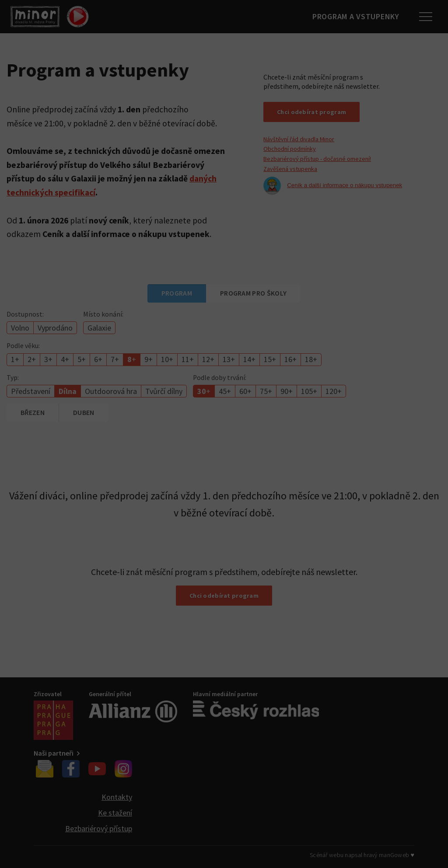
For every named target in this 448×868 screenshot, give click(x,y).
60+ (245, 391)
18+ (311, 359)
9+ (149, 359)
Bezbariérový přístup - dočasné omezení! (317, 159)
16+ (290, 359)
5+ (82, 359)
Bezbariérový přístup (99, 828)
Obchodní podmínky (290, 149)
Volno (20, 328)
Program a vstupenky (354, 16)
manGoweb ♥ (397, 855)
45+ (225, 391)
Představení (31, 391)
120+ (334, 391)
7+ (115, 359)
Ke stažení (115, 813)
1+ (15, 359)
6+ (98, 359)
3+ (48, 359)
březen (33, 412)
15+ (270, 359)
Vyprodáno (55, 328)
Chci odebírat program (311, 112)
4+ (65, 359)
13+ (229, 359)
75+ (266, 391)
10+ (167, 359)
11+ (188, 359)
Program (177, 293)
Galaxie (99, 328)
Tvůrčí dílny (164, 391)
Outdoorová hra (111, 391)
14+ (249, 359)
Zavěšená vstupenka (290, 169)
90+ (287, 391)
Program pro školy (253, 293)
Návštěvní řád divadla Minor (299, 139)
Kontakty (117, 797)
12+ (208, 359)
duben (84, 412)
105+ (309, 391)
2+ (32, 359)
